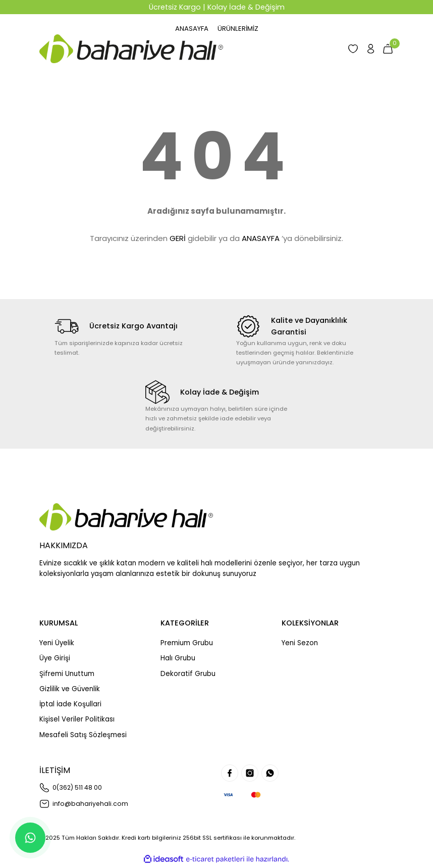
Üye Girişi (55, 659)
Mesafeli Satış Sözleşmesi (83, 735)
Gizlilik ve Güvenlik (70, 689)
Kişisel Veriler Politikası (77, 720)
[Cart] (386, 49)
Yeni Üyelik (57, 643)
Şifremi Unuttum (67, 674)
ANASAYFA (261, 239)
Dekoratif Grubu (188, 674)
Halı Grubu (178, 659)
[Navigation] (240, 29)
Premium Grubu (187, 643)
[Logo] (131, 49)
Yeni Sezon (300, 643)
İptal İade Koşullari (70, 705)
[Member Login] (365, 49)
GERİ (178, 239)
